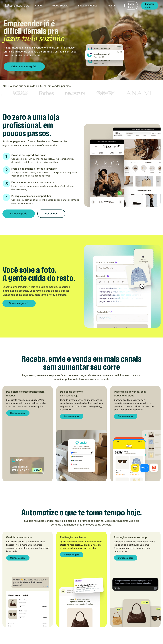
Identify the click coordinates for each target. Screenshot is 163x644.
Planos (112, 6)
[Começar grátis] (150, 5)
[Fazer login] (131, 5)
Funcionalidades (88, 6)
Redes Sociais (60, 6)
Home (38, 6)
